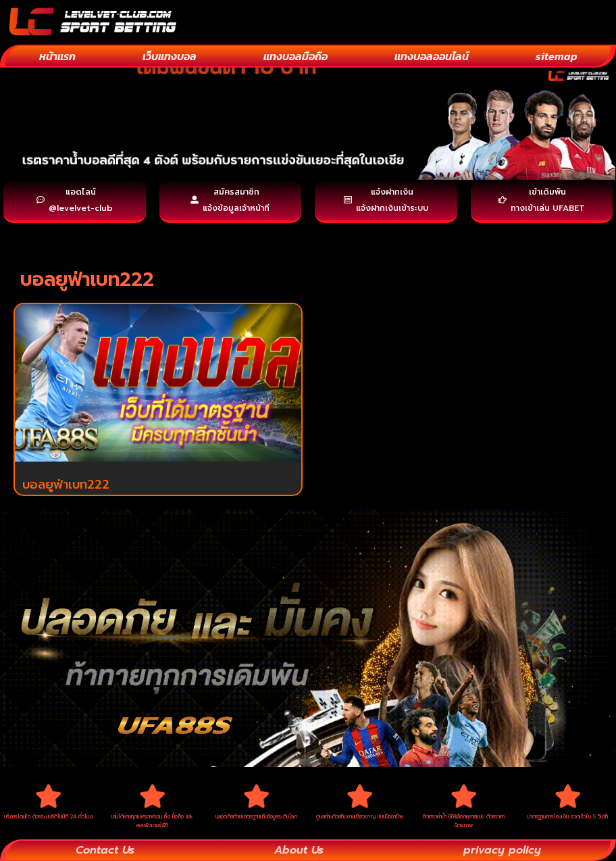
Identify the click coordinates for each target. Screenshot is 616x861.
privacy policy (502, 850)
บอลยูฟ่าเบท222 (66, 485)
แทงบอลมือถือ (296, 56)
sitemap (557, 56)
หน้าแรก (57, 56)
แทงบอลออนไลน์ (432, 56)
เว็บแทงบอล (170, 56)
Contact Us (105, 850)
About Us (299, 850)
